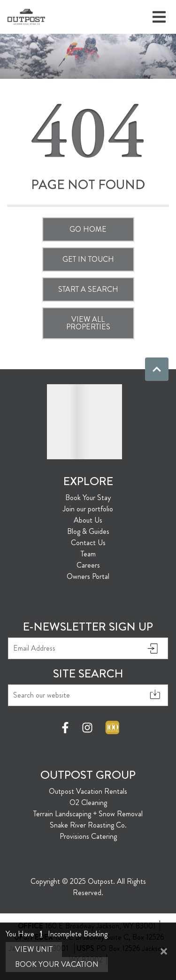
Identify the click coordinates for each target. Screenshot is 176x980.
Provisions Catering (88, 836)
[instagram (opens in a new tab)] (87, 728)
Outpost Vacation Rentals (88, 791)
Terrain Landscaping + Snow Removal (88, 814)
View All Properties (88, 323)
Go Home (88, 229)
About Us (88, 520)
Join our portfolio (88, 509)
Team (88, 554)
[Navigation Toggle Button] (159, 17)
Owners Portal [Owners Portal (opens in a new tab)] (88, 576)
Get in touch (88, 259)
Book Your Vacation (57, 964)
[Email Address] (88, 648)
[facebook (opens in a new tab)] (67, 728)
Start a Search (88, 289)
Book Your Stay (88, 498)
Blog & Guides (88, 531)
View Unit (34, 949)
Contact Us (88, 543)
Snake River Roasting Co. (88, 825)
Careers (88, 565)
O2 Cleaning (88, 802)
